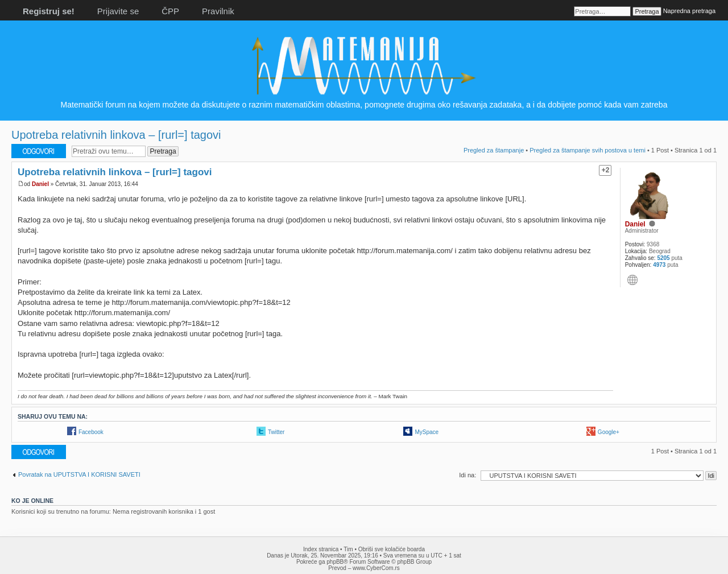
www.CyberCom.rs (376, 568)
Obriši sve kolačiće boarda (392, 549)
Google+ (609, 432)
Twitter (276, 432)
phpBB (335, 562)
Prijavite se (118, 11)
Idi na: (468, 475)
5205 (663, 258)
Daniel (40, 184)
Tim (348, 549)
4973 (659, 265)
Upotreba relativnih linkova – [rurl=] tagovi (116, 135)
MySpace (427, 432)
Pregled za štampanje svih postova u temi (588, 150)
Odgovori (39, 151)
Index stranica (321, 549)
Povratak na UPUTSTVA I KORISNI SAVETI (79, 474)
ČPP (170, 11)
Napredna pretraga (689, 11)
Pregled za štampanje (494, 150)
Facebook (91, 432)
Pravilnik (218, 11)
